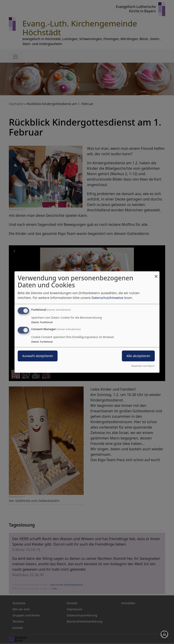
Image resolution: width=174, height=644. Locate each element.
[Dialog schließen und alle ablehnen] (156, 274)
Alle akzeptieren (138, 356)
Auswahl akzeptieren (38, 356)
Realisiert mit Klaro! (143, 366)
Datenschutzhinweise (107, 298)
